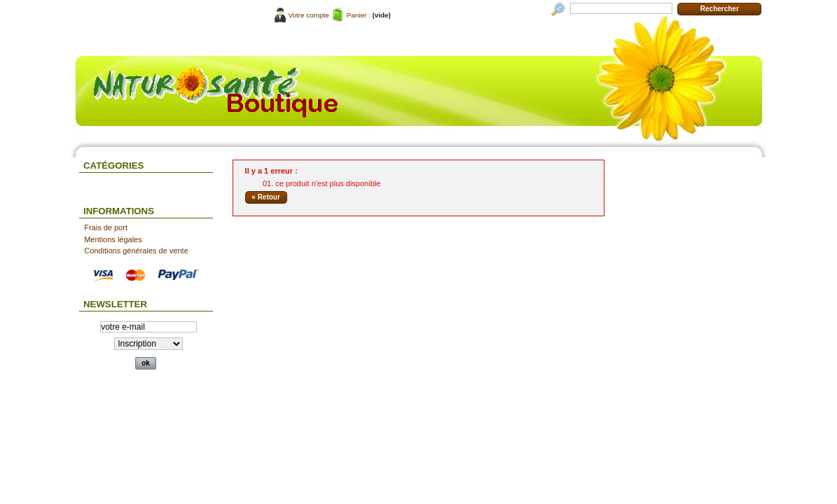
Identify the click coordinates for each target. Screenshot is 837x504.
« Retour (266, 197)
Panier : (359, 15)
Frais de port (106, 227)
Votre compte (309, 15)
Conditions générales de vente (136, 251)
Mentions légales (113, 239)
